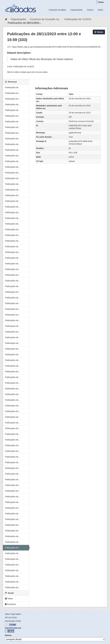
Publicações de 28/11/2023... (24, 23)
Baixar (99, 32)
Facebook (10, 604)
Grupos (90, 10)
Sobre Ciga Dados (13, 614)
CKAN (10, 631)
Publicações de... (12, 87)
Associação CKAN (13, 621)
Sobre (100, 10)
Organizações (76, 10)
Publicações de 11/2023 (78, 19)
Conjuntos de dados (57, 10)
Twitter (9, 599)
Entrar (101, 2)
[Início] (6, 19)
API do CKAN (11, 618)
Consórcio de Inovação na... (45, 19)
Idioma (8, 635)
